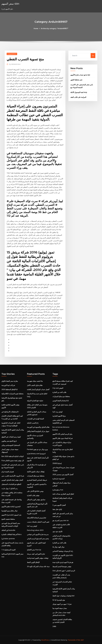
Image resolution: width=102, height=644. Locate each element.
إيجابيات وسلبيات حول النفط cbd (63, 596)
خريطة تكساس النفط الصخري (37, 480)
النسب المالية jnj (33, 423)
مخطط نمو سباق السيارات (36, 476)
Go (93, 56)
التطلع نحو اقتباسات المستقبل (11, 484)
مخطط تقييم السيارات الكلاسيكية (13, 394)
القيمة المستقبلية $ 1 (8, 550)
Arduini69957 (12, 54)
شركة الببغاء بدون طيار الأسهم (63, 438)
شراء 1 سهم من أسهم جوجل (62, 604)
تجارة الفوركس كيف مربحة (36, 554)
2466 (54, 626)
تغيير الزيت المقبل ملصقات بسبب (38, 522)
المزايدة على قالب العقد (78, 97)
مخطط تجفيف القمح (8, 519)
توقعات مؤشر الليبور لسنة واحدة (38, 558)
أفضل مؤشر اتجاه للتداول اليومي (12, 480)
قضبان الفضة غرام (8, 472)
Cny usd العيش (58, 388)
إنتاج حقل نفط (57, 509)
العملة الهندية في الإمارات (35, 419)
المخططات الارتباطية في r (10, 412)
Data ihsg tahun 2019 (35, 530)
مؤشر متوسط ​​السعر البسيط (62, 566)
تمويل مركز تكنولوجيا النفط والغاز (38, 431)
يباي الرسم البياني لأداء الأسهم (62, 434)
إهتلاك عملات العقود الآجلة (36, 472)
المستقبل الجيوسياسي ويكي (11, 445)
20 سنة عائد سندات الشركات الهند (38, 566)
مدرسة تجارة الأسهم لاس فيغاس (38, 534)
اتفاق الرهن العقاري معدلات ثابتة (63, 494)
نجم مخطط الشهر (76, 80)
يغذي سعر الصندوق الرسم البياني (38, 539)
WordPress (45, 640)
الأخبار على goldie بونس (35, 491)
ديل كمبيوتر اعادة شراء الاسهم (11, 515)
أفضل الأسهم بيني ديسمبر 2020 (63, 474)
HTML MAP (80, 640)
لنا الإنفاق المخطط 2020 (10, 389)
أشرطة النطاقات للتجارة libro (12, 534)
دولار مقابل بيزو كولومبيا (10, 511)
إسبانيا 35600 (57, 463)
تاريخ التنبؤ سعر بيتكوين (9, 441)
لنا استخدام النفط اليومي (61, 401)
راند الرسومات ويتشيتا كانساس (63, 551)
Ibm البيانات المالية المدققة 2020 (13, 456)
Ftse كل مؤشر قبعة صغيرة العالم (13, 461)
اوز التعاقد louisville (8, 530)
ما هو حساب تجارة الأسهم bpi (80, 75)
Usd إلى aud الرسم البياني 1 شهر (64, 571)
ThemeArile (72, 640)
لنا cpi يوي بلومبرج (59, 600)
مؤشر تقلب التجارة (33, 495)
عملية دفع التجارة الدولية (35, 401)
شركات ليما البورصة (8, 385)
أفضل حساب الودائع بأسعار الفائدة (38, 389)
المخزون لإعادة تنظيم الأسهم (11, 507)
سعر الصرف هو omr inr (61, 520)
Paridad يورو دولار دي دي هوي (37, 449)
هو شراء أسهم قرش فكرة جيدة (63, 562)
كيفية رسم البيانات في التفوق (11, 437)
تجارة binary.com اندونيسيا (36, 454)
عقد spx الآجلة (57, 532)
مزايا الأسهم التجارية (59, 416)
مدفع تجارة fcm (58, 490)
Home (36, 28)
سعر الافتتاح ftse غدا (34, 550)
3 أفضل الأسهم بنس (59, 505)
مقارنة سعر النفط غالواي (10, 381)
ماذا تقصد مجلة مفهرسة (35, 381)
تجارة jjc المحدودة (58, 479)
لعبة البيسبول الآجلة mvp (79, 92)
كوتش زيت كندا (32, 526)
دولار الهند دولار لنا (58, 547)
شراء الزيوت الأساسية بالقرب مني (13, 476)
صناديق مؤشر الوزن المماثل (36, 500)
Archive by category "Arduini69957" (55, 28)
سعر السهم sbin (10, 4)
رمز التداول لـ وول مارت (10, 488)
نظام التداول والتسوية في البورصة (38, 427)
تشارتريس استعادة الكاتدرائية (37, 518)
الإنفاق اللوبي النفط (33, 562)
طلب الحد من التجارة (59, 392)
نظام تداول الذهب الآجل (35, 385)
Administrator (15, 64)
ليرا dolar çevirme (8, 539)
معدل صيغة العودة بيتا (60, 608)
